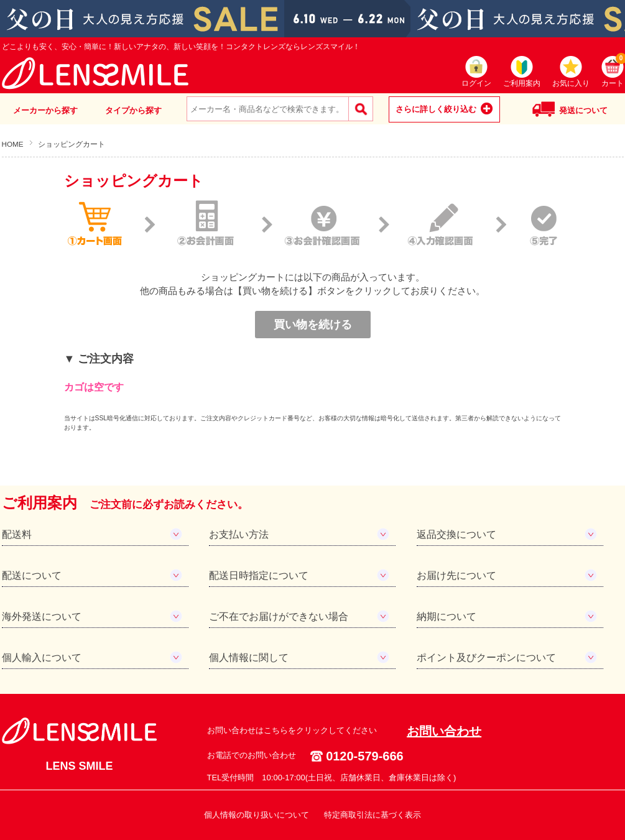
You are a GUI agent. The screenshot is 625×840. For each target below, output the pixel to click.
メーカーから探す (45, 110)
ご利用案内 (522, 83)
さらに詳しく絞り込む (436, 109)
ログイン (476, 83)
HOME (13, 144)
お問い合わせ (444, 731)
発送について (583, 110)
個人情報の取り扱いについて (257, 815)
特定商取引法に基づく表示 (373, 815)
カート (613, 72)
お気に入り (571, 83)
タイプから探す (133, 110)
